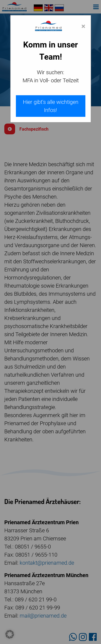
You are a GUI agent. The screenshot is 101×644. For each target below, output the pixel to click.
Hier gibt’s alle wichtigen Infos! (51, 106)
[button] (10, 634)
